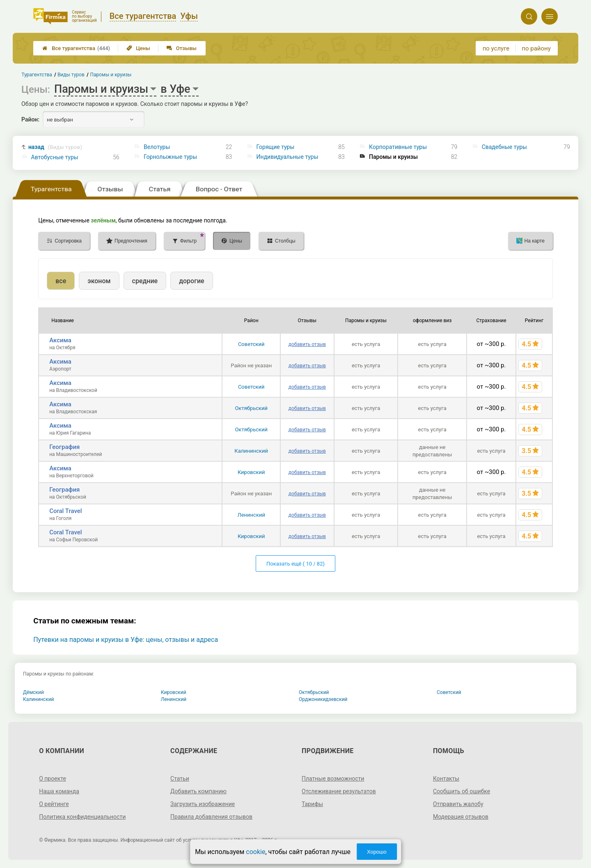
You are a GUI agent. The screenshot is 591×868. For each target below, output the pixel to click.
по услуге (496, 48)
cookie (255, 852)
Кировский (251, 472)
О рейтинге (54, 804)
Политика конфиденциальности (82, 817)
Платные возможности (333, 779)
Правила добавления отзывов (211, 817)
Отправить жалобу (458, 804)
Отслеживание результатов (339, 791)
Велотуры (157, 147)
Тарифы (312, 804)
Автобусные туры (55, 157)
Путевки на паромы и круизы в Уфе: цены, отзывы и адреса (126, 640)
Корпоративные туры (398, 147)
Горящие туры (276, 147)
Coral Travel (65, 511)
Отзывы (182, 48)
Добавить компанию (198, 791)
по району (536, 48)
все (61, 281)
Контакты (446, 779)
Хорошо (377, 852)
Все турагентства (76, 48)
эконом (99, 281)
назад (55, 147)
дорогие (191, 281)
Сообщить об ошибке (462, 791)
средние (145, 281)
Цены (138, 48)
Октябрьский (251, 408)
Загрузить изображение (203, 804)
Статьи (180, 779)
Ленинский (251, 515)
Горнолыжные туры (170, 157)
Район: (30, 119)
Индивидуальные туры (287, 157)
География (64, 447)
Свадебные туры (504, 147)
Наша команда (59, 791)
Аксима (60, 340)
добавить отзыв (307, 344)
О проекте (53, 779)
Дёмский (33, 692)
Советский (251, 344)
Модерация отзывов (461, 817)
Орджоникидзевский (323, 699)
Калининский (251, 451)
